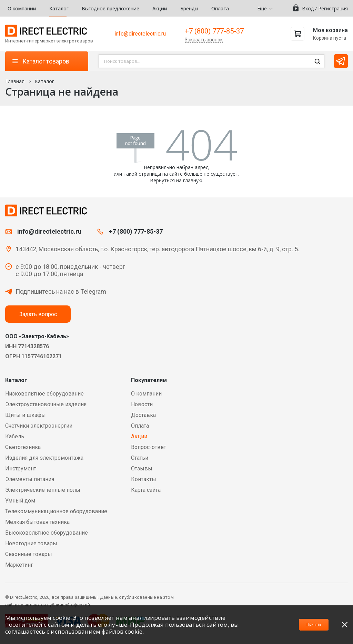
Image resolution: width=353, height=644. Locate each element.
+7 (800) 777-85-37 (214, 31)
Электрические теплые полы (43, 490)
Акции (160, 8)
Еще (262, 8)
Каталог (59, 8)
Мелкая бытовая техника (37, 522)
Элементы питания (30, 479)
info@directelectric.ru (140, 34)
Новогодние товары (31, 543)
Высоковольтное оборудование (47, 533)
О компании (22, 8)
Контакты (144, 479)
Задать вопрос (38, 314)
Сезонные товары (29, 554)
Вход (308, 8)
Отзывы (142, 469)
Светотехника (23, 447)
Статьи (140, 458)
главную (193, 180)
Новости (142, 404)
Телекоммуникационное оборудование (56, 511)
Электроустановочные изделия (46, 404)
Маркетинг (19, 565)
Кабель (15, 436)
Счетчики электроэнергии (39, 426)
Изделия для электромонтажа (44, 458)
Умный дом (20, 501)
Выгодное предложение (110, 8)
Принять (302, 625)
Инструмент (21, 469)
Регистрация (333, 8)
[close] (345, 625)
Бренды (189, 8)
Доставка (143, 415)
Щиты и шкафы (26, 415)
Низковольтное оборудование (44, 394)
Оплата (220, 8)
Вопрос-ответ (149, 447)
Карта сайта (146, 490)
